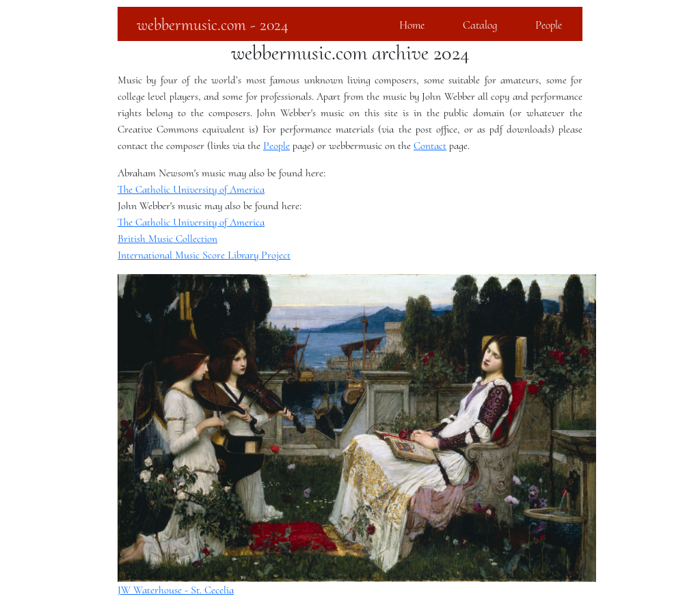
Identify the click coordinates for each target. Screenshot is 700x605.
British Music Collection (167, 239)
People (549, 25)
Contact (430, 146)
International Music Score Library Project (204, 255)
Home (412, 25)
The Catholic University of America (191, 189)
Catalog (480, 25)
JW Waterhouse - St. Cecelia (176, 590)
